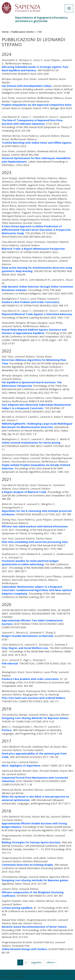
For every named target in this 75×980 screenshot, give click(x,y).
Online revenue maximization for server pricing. (31, 443)
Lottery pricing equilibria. (17, 908)
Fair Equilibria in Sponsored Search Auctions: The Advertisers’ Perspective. (32, 384)
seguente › (37, 962)
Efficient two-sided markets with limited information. (35, 526)
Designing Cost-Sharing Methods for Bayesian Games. (35, 718)
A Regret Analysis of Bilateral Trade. (24, 492)
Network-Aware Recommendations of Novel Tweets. (35, 927)
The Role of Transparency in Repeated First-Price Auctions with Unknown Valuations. (32, 122)
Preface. (7, 730)
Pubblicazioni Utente (22, 32)
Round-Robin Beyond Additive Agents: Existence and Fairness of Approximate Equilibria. (34, 331)
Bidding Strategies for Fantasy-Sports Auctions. (31, 842)
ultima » (51, 962)
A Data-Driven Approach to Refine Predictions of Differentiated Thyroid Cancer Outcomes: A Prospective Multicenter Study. (36, 230)
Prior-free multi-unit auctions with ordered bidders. (34, 698)
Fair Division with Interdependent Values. (27, 86)
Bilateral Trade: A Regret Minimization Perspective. (34, 249)
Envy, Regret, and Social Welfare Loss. (25, 648)
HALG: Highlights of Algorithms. (21, 766)
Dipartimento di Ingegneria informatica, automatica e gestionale (42, 19)
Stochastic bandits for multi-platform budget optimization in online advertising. (30, 563)
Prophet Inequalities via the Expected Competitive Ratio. (37, 105)
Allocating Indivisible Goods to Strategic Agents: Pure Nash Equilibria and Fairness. (35, 69)
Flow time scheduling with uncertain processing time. (35, 542)
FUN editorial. (10, 663)
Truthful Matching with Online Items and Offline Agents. (37, 143)
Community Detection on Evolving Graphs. (28, 865)
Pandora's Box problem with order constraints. (31, 679)
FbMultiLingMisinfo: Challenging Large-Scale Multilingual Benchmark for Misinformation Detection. (37, 425)
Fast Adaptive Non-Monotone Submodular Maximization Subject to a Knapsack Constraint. (36, 406)
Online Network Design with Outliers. (25, 949)
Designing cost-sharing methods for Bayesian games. (35, 880)
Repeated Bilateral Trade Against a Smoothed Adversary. (37, 314)
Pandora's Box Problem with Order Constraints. (31, 302)
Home (5, 32)
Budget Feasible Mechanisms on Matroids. (28, 636)
